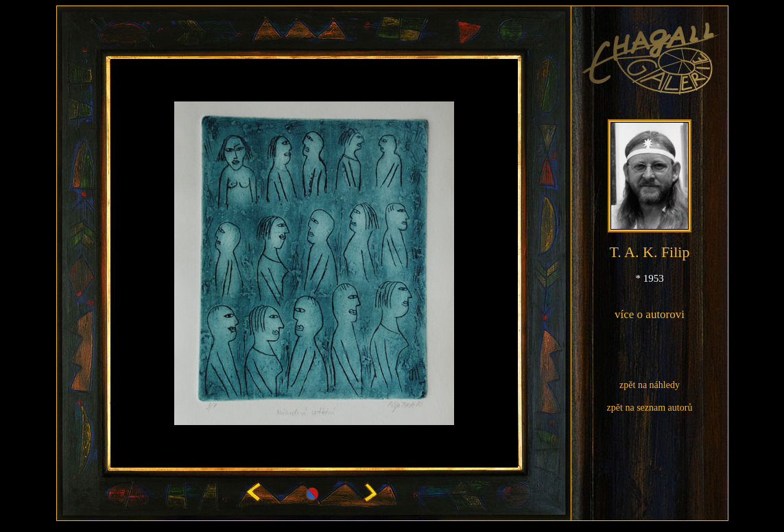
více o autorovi (650, 314)
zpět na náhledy (650, 385)
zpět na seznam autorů (650, 408)
